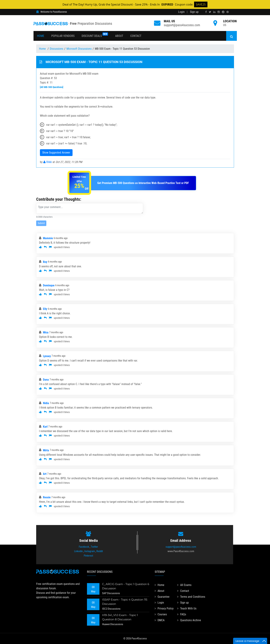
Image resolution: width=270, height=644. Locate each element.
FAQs (182, 614)
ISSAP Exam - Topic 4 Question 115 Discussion (125, 602)
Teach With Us (187, 608)
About (119, 36)
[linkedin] (214, 12)
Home (41, 36)
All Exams (184, 585)
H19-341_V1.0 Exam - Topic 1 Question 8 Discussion (120, 617)
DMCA (160, 620)
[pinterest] (228, 12)
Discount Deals (95, 35)
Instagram (90, 551)
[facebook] (206, 12)
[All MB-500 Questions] (52, 87)
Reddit (100, 551)
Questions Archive (189, 620)
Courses (161, 614)
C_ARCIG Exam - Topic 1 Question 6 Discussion (126, 586)
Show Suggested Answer (56, 153)
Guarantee (162, 597)
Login (181, 12)
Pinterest (88, 556)
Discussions (56, 49)
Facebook (84, 547)
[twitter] (210, 12)
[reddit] (223, 12)
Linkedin (78, 551)
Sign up (194, 12)
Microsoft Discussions (79, 49)
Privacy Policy (164, 608)
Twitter (94, 547)
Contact (136, 36)
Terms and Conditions (191, 597)
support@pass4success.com (182, 25)
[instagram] (219, 12)
